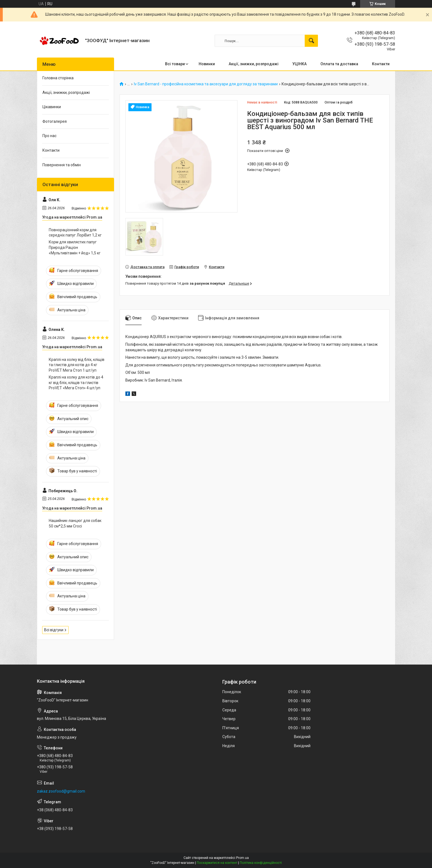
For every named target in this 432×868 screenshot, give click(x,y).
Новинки (207, 64)
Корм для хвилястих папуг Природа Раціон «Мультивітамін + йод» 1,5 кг (75, 247)
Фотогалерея (55, 121)
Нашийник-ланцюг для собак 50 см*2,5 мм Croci (75, 523)
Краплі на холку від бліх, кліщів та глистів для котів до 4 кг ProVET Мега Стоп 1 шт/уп (77, 365)
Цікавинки (52, 107)
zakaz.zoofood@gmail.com (61, 791)
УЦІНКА (299, 64)
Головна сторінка (58, 78)
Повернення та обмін (62, 165)
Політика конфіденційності (261, 863)
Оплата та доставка (339, 64)
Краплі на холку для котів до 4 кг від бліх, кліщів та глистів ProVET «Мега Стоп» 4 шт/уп (76, 383)
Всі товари (175, 64)
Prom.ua (242, 858)
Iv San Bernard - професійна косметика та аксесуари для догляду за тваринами (206, 84)
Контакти (381, 64)
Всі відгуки (54, 630)
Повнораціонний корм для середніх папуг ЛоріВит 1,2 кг (75, 233)
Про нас (49, 136)
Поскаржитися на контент (217, 863)
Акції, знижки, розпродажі (254, 64)
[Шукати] (311, 41)
